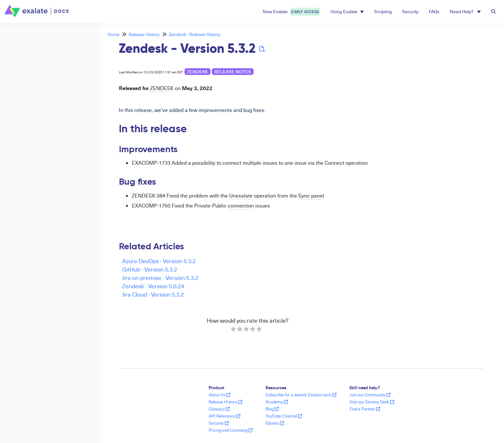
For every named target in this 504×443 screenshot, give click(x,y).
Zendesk (198, 72)
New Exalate (291, 12)
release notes (233, 72)
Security (410, 11)
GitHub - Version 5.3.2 (150, 269)
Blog (272, 409)
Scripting (383, 11)
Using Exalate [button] (347, 11)
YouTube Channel (284, 416)
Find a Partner (365, 409)
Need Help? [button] (465, 11)
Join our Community (370, 395)
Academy (277, 402)
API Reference (225, 416)
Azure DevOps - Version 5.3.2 (159, 261)
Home (113, 34)
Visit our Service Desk (372, 402)
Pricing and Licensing (231, 430)
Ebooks (275, 423)
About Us (220, 395)
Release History (144, 34)
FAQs (434, 11)
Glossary (219, 409)
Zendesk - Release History (195, 34)
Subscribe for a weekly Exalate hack (301, 395)
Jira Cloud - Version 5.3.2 (153, 294)
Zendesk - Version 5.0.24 (153, 286)
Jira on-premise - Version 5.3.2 (160, 277)
